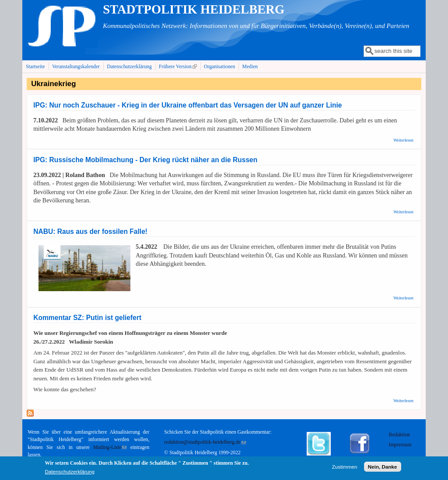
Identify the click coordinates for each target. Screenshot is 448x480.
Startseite (35, 67)
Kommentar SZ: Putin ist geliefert (87, 318)
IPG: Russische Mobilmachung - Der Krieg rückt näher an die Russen (145, 160)
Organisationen (219, 67)
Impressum (400, 445)
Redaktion (400, 435)
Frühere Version (179, 66)
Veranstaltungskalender (76, 67)
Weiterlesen (403, 140)
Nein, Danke (383, 468)
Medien (250, 67)
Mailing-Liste (110, 447)
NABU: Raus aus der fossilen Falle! (90, 231)
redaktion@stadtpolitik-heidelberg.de (205, 442)
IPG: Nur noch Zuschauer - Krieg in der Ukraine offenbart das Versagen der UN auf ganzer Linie (187, 105)
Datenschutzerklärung (129, 67)
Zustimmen (345, 468)
